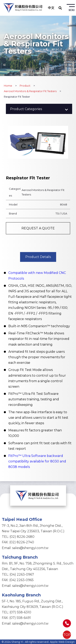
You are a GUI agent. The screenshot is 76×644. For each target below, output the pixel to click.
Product (25, 86)
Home (8, 86)
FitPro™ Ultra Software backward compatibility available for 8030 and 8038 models (37, 461)
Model (13, 204)
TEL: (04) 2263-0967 (18, 574)
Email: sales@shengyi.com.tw (25, 548)
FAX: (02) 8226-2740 (18, 542)
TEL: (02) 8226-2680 (18, 537)
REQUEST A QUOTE (38, 228)
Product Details (38, 257)
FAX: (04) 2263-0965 (18, 580)
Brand (13, 213)
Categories (15, 192)
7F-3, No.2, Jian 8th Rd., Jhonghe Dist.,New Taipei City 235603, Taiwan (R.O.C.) (33, 528)
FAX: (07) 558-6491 (16, 618)
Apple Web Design (62, 642)
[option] (38, 142)
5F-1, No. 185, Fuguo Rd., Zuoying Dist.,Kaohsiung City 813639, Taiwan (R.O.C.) (33, 604)
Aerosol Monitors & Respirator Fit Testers (30, 91)
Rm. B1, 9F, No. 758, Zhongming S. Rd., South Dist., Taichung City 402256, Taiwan (38, 566)
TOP (67, 635)
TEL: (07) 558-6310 (17, 612)
